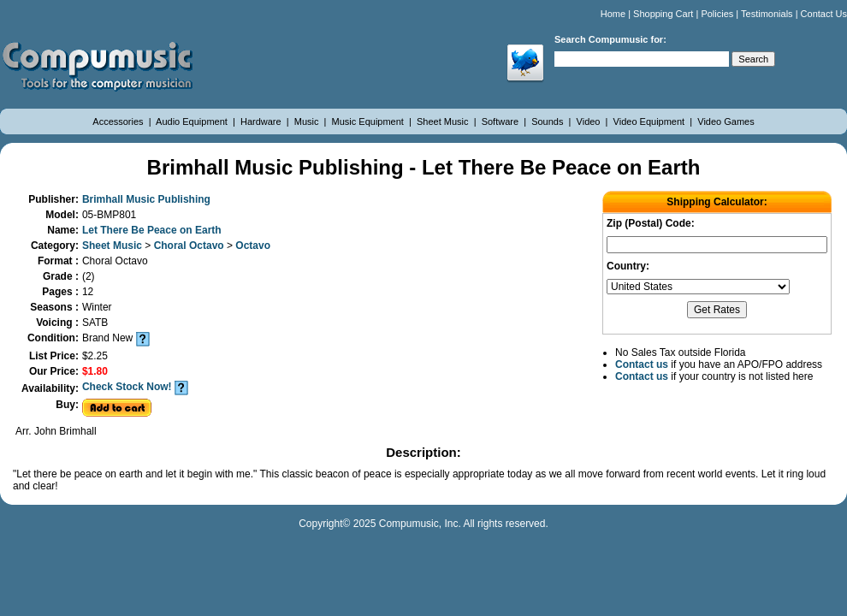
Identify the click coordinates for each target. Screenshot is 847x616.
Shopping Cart (663, 14)
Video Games (726, 121)
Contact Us (824, 14)
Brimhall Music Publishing (146, 199)
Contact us (642, 364)
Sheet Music (444, 121)
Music (308, 121)
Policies (717, 14)
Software (501, 121)
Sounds (548, 121)
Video (590, 121)
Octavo (253, 246)
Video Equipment (651, 121)
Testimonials (767, 14)
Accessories (119, 121)
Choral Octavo (190, 246)
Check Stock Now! (127, 387)
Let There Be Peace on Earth (152, 230)
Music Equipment (369, 121)
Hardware (262, 121)
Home (613, 14)
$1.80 (95, 371)
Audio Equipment (193, 121)
